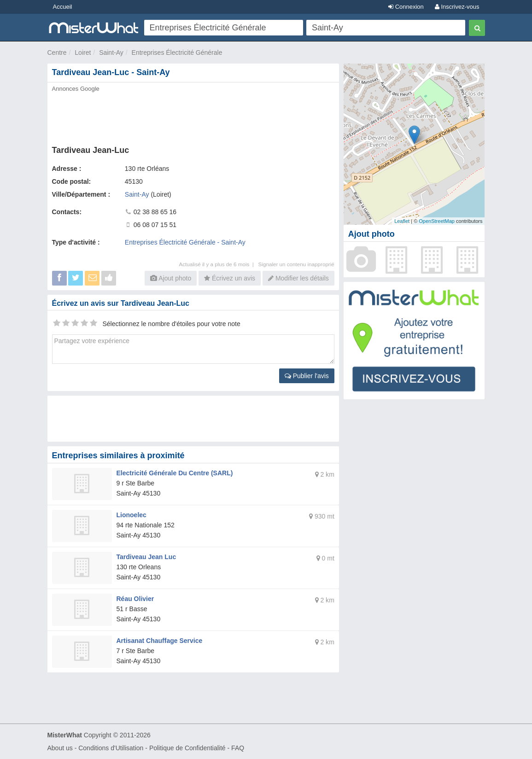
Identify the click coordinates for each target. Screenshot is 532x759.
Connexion (406, 7)
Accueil (63, 7)
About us (60, 748)
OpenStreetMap (437, 221)
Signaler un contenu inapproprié (296, 264)
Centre (57, 53)
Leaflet (402, 221)
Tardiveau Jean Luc (146, 557)
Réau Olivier (135, 599)
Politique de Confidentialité (187, 748)
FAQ (238, 748)
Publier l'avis (307, 376)
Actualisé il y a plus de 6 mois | (218, 264)
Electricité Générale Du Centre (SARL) (175, 473)
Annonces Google (76, 89)
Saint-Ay (111, 53)
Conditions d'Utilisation (111, 748)
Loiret (83, 53)
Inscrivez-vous (457, 7)
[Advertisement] (193, 116)
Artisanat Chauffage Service (160, 641)
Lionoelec (132, 515)
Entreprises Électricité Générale (177, 53)
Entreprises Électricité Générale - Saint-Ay (185, 242)
